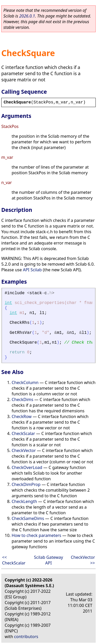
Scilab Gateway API (48, 560)
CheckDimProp (26, 484)
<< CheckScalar (14, 560)
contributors (26, 637)
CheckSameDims (28, 518)
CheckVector (24, 450)
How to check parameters (36, 535)
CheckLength (24, 501)
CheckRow (22, 416)
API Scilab (32, 270)
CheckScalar (23, 433)
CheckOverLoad (27, 467)
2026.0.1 (27, 16)
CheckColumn (25, 382)
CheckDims (23, 399)
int (8, 303)
